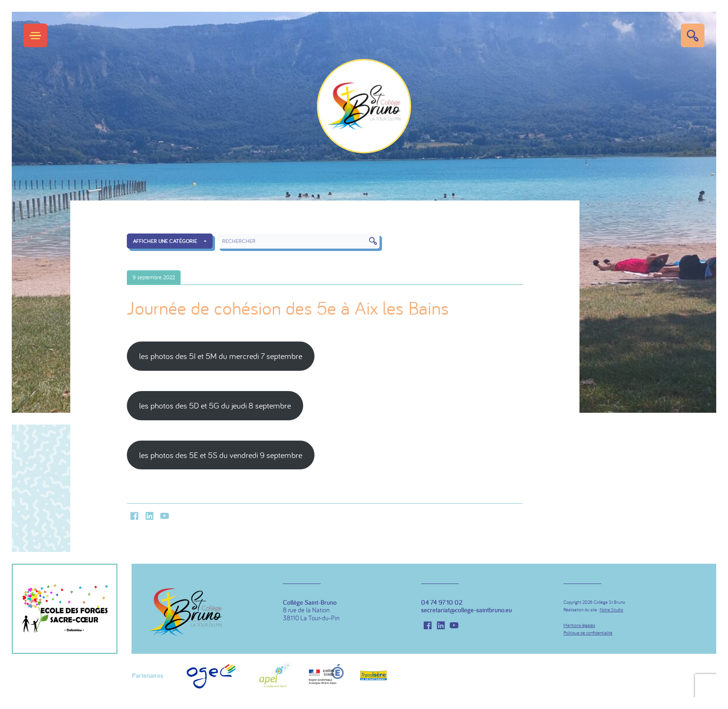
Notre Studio (612, 610)
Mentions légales (579, 625)
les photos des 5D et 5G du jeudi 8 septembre (215, 405)
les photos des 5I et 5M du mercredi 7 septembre (221, 356)
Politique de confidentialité (588, 633)
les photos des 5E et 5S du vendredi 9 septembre (221, 455)
